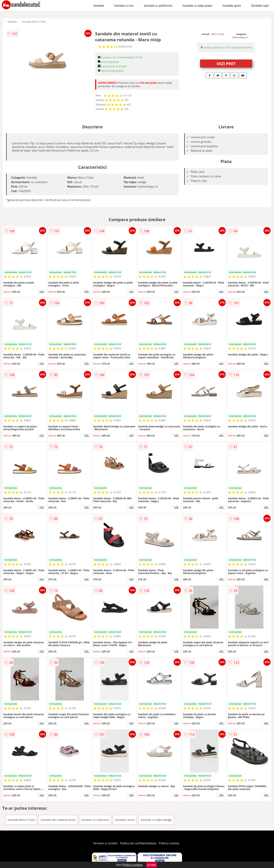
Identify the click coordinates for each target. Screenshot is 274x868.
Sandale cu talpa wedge (156, 820)
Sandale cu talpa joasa (197, 6)
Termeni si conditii (105, 843)
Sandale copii (260, 6)
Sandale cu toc (124, 6)
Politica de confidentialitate (138, 843)
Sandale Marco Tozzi (34, 22)
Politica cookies (169, 843)
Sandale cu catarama (95, 820)
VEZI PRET (226, 63)
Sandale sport (232, 6)
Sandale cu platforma (158, 6)
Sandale (99, 6)
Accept (152, 865)
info (42, 291)
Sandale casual (125, 820)
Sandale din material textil (58, 820)
